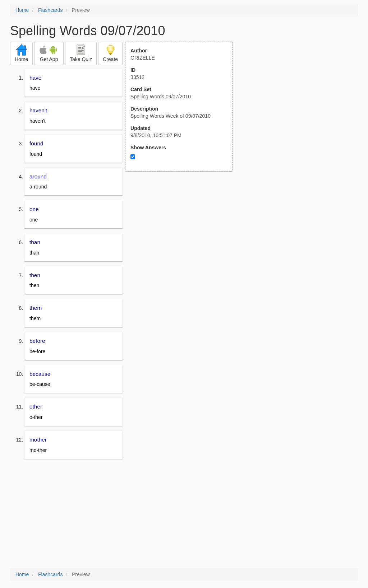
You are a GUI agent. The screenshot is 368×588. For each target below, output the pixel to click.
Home (22, 10)
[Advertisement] (183, 242)
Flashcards (50, 10)
